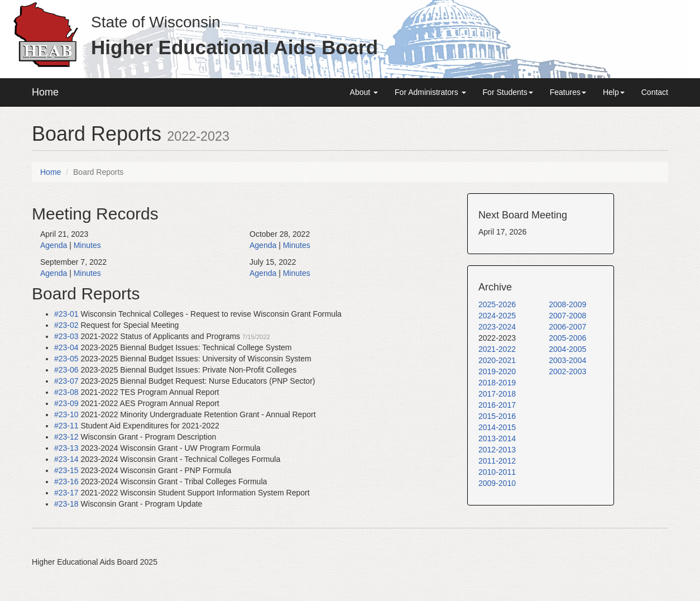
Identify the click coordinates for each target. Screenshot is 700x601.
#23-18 (66, 504)
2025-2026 (497, 304)
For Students (508, 92)
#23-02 (66, 325)
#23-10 (66, 414)
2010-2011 (497, 472)
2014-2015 (497, 427)
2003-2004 (567, 360)
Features (568, 92)
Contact (655, 92)
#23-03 (66, 336)
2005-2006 (567, 338)
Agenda (54, 245)
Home (45, 92)
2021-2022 (497, 349)
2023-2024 (497, 327)
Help (614, 92)
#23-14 (66, 459)
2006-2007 (567, 327)
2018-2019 (497, 383)
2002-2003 (567, 371)
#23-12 (66, 437)
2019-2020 (497, 371)
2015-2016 (497, 416)
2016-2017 (497, 405)
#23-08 (66, 392)
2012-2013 (497, 450)
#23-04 (66, 347)
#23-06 (66, 370)
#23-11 (66, 426)
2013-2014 (497, 438)
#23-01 (66, 314)
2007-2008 (567, 316)
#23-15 (66, 470)
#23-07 (66, 381)
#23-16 (66, 481)
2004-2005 (567, 349)
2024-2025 (497, 316)
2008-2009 (567, 304)
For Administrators (430, 92)
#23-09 (66, 403)
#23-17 (66, 493)
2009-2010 (497, 483)
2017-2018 (497, 394)
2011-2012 (497, 461)
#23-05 (66, 359)
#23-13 (66, 448)
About (364, 92)
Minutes (87, 245)
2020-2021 (497, 360)
